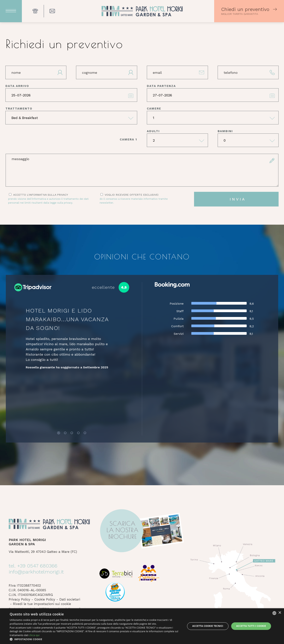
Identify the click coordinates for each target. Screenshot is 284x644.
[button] (95, 639)
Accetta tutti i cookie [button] (251, 626)
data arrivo (17, 86)
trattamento (19, 109)
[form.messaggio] (142, 170)
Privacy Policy (19, 599)
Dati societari (70, 599)
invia (238, 199)
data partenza (161, 86)
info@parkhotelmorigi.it (36, 572)
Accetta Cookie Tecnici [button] (208, 626)
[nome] (36, 72)
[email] (177, 72)
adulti (153, 131)
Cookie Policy (45, 599)
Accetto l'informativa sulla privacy (49, 199)
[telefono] (248, 72)
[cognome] (107, 72)
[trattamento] (71, 118)
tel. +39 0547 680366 (33, 566)
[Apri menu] (11, 11)
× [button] (280, 613)
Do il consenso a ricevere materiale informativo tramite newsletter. (134, 201)
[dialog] (142, 626)
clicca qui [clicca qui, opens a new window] (34, 635)
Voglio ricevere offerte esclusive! (141, 199)
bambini (225, 131)
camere (154, 109)
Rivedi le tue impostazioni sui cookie (42, 604)
